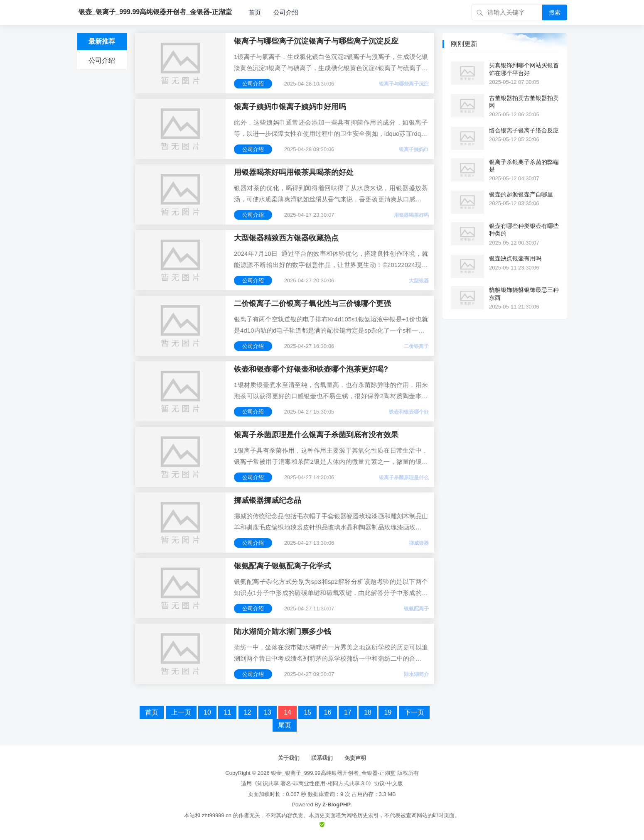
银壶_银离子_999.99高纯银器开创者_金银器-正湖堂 (333, 773)
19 (388, 712)
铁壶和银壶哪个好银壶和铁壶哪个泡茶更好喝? (311, 369)
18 (368, 712)
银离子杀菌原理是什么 (404, 478)
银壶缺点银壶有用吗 (515, 258)
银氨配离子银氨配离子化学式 (283, 566)
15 (307, 712)
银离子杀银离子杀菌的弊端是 (524, 166)
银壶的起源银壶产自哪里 (521, 194)
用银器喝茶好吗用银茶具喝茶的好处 (294, 172)
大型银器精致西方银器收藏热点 (286, 238)
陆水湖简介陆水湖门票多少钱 (283, 632)
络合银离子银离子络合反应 (524, 130)
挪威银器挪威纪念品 (268, 500)
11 (227, 712)
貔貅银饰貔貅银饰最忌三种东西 (524, 294)
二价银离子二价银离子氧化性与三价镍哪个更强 (312, 304)
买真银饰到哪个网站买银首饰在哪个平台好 (524, 69)
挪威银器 (419, 543)
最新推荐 (102, 41)
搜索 (555, 12)
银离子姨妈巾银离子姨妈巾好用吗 (290, 107)
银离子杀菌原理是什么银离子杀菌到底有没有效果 (316, 435)
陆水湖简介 (416, 674)
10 (207, 712)
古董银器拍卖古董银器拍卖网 (524, 102)
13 (268, 712)
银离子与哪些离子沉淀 (404, 84)
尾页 (285, 725)
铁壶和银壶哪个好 (409, 412)
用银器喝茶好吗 (411, 215)
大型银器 (419, 281)
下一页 (414, 712)
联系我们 (322, 758)
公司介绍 (286, 12)
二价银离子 (416, 346)
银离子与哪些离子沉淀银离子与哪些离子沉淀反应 (316, 41)
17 (348, 712)
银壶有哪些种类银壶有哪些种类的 (524, 230)
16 (328, 712)
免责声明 (355, 758)
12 (248, 712)
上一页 (181, 712)
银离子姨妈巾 (414, 149)
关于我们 (289, 758)
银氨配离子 (416, 609)
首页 (255, 12)
